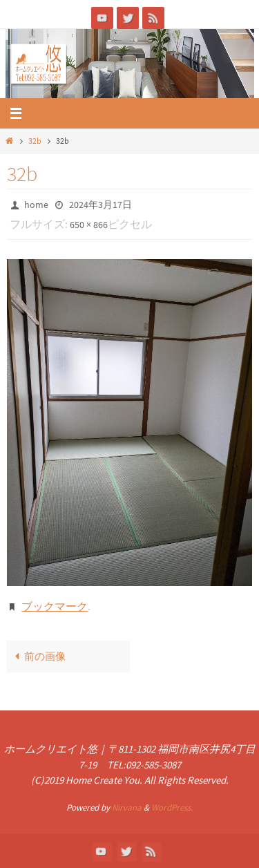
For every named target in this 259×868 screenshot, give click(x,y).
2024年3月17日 (100, 205)
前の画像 (38, 656)
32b (35, 141)
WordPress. (172, 808)
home (36, 205)
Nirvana (127, 808)
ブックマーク (55, 606)
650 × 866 (89, 225)
